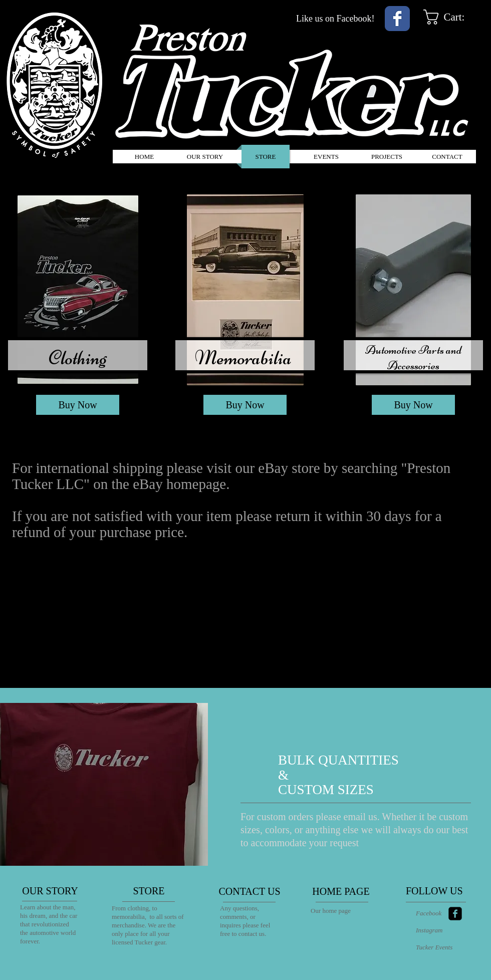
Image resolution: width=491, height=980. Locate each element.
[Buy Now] (78, 405)
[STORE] (149, 891)
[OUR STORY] (50, 891)
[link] (454, 17)
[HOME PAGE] (341, 891)
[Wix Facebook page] (397, 19)
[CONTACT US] (250, 891)
